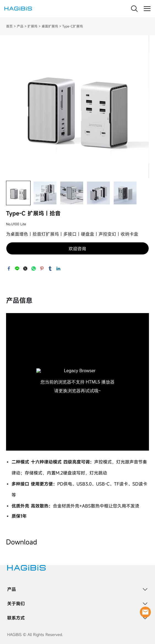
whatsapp (34, 268)
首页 (9, 26)
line (17, 268)
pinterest (42, 268)
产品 (20, 26)
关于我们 (16, 604)
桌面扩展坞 (50, 26)
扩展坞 (32, 26)
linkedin (58, 268)
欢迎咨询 (77, 249)
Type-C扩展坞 (73, 26)
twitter (25, 268)
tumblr (50, 268)
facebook (9, 268)
